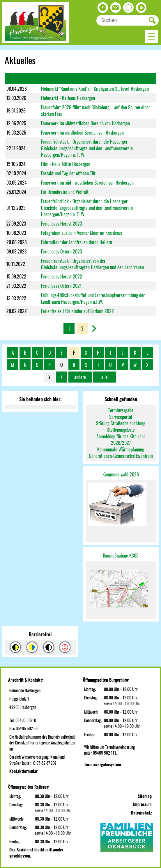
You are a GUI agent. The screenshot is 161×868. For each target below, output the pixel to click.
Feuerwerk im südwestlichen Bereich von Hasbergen (85, 123)
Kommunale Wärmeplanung (121, 449)
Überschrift (51, 78)
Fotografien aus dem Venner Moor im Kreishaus (82, 233)
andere (80, 377)
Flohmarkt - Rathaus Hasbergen (68, 98)
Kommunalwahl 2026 (121, 474)
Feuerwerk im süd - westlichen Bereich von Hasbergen (87, 183)
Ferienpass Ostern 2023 (62, 251)
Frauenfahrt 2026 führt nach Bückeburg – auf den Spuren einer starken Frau (95, 110)
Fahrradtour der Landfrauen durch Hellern (77, 242)
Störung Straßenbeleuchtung (121, 423)
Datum (12, 78)
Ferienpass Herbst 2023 (62, 224)
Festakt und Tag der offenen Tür (68, 173)
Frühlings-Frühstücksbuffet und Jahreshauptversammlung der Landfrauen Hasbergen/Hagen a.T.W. (93, 298)
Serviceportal (121, 417)
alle (105, 377)
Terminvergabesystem (103, 764)
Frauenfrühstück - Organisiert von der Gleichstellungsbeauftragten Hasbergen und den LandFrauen (92, 264)
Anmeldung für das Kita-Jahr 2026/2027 (121, 440)
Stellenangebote (121, 430)
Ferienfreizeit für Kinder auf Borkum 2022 (77, 311)
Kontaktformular (23, 771)
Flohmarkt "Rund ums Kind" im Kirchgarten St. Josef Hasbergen (95, 89)
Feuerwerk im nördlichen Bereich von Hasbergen (82, 133)
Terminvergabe (121, 410)
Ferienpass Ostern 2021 (61, 286)
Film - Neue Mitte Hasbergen (66, 164)
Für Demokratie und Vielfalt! (65, 192)
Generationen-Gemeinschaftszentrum (121, 456)
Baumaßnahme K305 (121, 556)
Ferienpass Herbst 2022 (62, 276)
